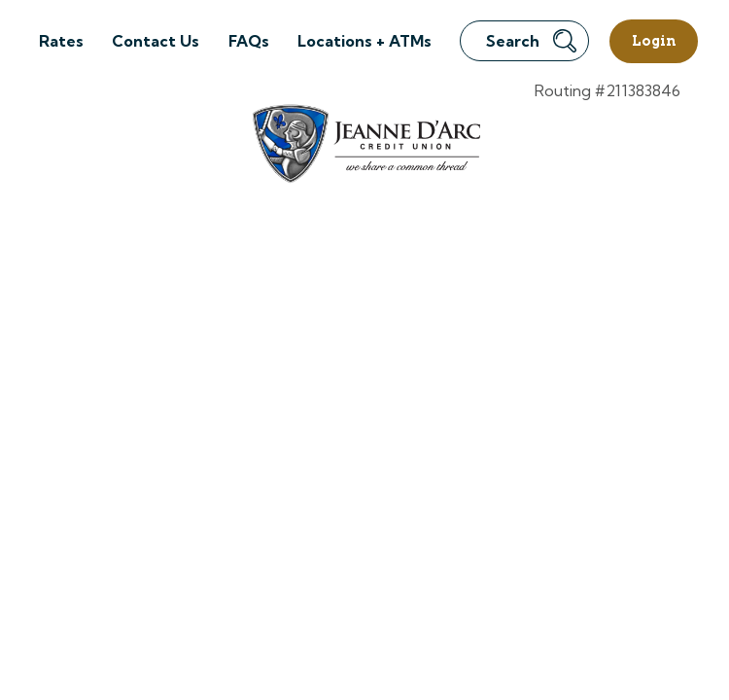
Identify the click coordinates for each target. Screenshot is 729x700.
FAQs (249, 41)
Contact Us (156, 41)
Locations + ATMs (364, 41)
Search (531, 41)
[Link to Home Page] (365, 146)
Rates (61, 41)
